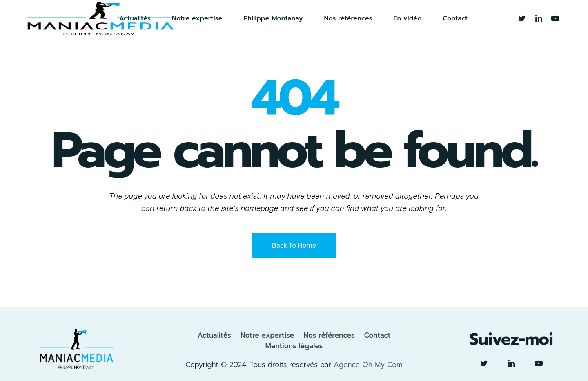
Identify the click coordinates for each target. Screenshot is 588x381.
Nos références (329, 335)
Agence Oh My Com (368, 365)
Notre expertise (267, 335)
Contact (378, 335)
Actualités (214, 335)
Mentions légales (294, 346)
